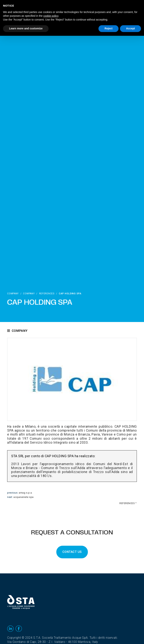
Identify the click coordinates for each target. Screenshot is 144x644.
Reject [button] (108, 28)
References (47, 294)
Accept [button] (130, 28)
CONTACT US (72, 552)
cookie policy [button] (51, 16)
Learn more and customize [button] (26, 28)
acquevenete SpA (24, 497)
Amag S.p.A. (26, 493)
